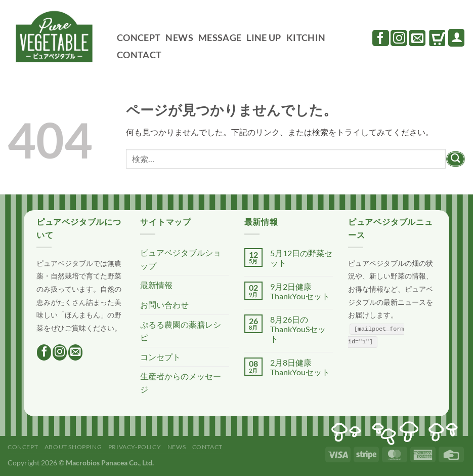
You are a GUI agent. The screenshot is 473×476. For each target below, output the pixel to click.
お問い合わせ (164, 305)
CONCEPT (139, 38)
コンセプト (160, 357)
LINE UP (264, 38)
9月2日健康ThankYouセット (300, 291)
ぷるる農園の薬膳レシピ (181, 331)
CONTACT (139, 55)
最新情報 (156, 285)
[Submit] (456, 159)
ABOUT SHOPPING (73, 447)
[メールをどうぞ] (417, 38)
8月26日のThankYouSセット (298, 329)
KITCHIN (306, 38)
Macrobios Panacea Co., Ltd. (110, 463)
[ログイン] (456, 37)
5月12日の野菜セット (301, 258)
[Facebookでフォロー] (381, 38)
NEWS (179, 38)
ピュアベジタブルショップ (181, 259)
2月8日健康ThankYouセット (300, 367)
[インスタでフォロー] (399, 38)
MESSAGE (220, 38)
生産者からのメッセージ (181, 383)
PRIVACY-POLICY (135, 447)
